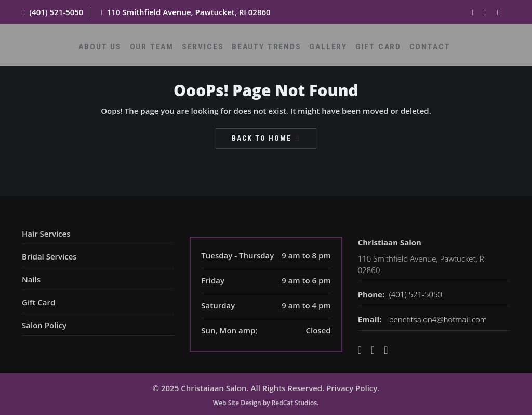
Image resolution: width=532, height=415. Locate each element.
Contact (418, 50)
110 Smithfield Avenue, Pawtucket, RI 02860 (189, 12)
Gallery (326, 50)
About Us (115, 50)
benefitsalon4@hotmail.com (438, 319)
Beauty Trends (269, 50)
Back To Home (262, 138)
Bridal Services (49, 256)
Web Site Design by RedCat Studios (265, 403)
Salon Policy (44, 325)
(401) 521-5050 (56, 12)
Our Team (163, 50)
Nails (31, 279)
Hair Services (46, 234)
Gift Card (371, 50)
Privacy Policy (352, 388)
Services (210, 50)
